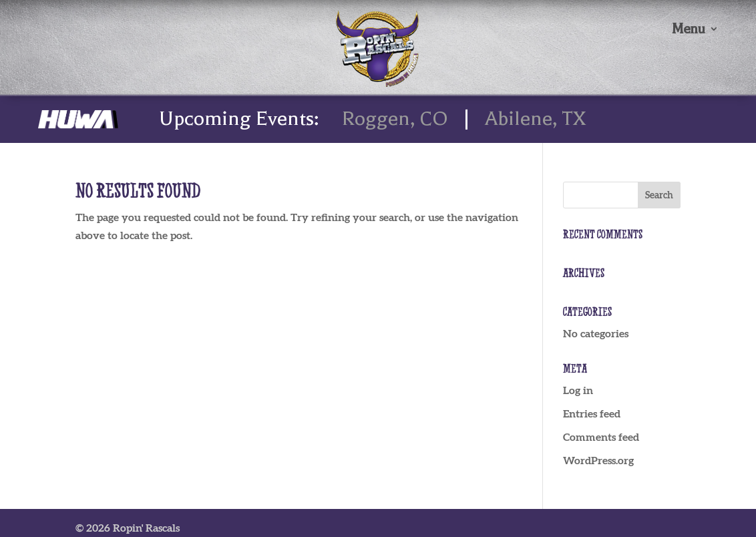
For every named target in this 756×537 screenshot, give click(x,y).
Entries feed (592, 413)
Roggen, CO (395, 119)
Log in (578, 390)
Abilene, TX (535, 119)
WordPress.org (598, 460)
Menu (688, 30)
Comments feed (601, 437)
